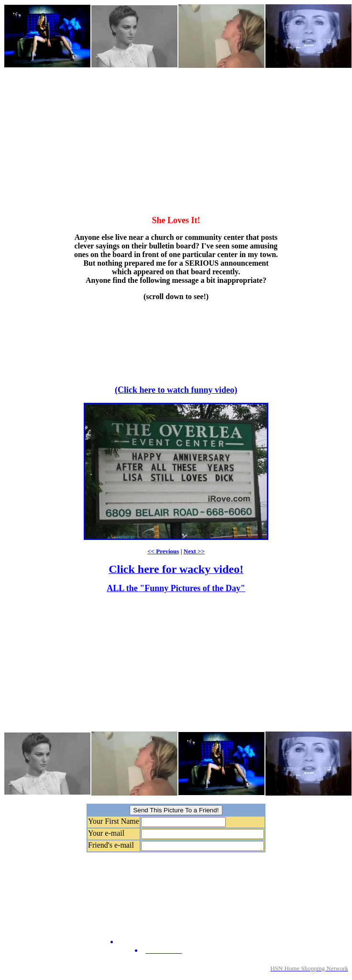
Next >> (194, 551)
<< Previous (163, 551)
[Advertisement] (150, 136)
